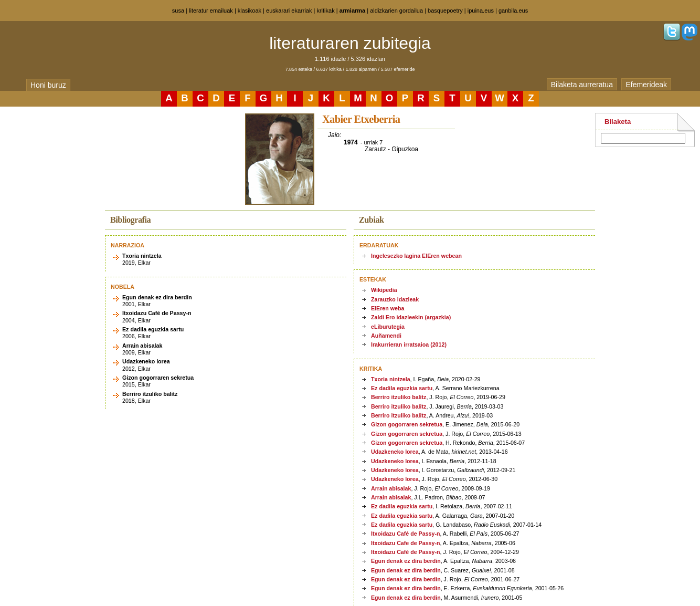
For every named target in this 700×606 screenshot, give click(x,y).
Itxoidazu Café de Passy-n (405, 534)
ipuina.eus (481, 11)
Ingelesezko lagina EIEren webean (416, 256)
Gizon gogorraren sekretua (407, 424)
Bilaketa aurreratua (582, 85)
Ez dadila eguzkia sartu (402, 388)
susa (178, 11)
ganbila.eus (513, 11)
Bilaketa (618, 122)
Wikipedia (384, 290)
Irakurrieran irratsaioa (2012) (409, 344)
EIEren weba (388, 308)
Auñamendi (386, 336)
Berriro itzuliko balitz (399, 397)
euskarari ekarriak (289, 11)
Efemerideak (646, 85)
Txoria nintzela (391, 379)
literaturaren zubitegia (350, 43)
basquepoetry (445, 11)
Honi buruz (48, 85)
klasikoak (250, 11)
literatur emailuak (211, 11)
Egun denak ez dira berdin (406, 561)
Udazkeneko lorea (395, 452)
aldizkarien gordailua (396, 11)
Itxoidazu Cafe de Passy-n (405, 543)
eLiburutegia (388, 327)
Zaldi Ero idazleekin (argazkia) (411, 317)
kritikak (325, 11)
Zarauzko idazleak (395, 299)
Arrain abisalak (391, 488)
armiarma (353, 11)
